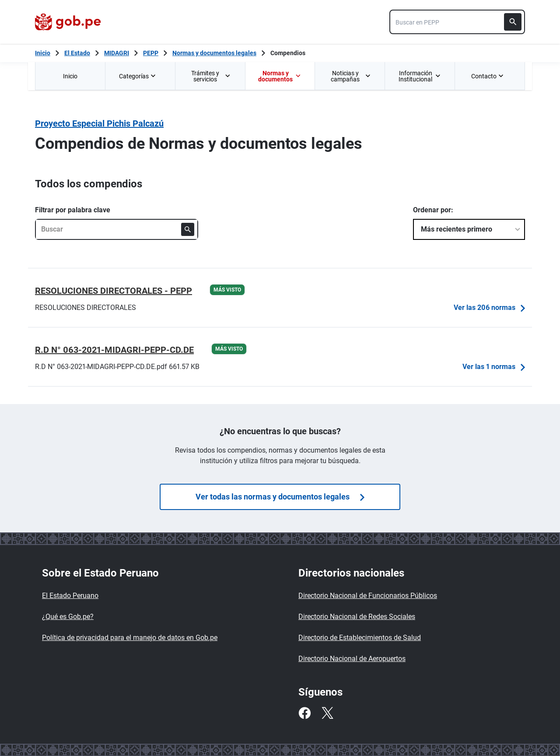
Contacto (488, 76)
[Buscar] (513, 22)
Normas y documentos (279, 76)
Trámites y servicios (211, 76)
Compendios (288, 53)
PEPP (151, 53)
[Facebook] (304, 713)
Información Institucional (420, 76)
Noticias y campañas (351, 76)
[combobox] (457, 22)
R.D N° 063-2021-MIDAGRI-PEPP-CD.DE (114, 350)
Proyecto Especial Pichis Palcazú (99, 123)
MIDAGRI (117, 53)
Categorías (138, 76)
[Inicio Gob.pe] (43, 53)
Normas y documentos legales (214, 53)
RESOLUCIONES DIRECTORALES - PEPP (114, 291)
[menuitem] (70, 76)
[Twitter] (327, 713)
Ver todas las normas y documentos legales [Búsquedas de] (280, 497)
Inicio (70, 76)
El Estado (77, 53)
